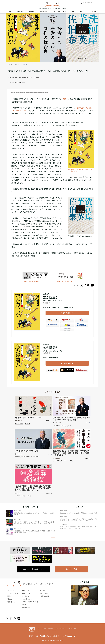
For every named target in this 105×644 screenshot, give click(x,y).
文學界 (43, 590)
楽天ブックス (67, 320)
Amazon (53, 320)
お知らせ (10, 599)
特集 (73, 11)
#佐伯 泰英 (28, 424)
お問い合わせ (11, 602)
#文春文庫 (63, 426)
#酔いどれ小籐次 (19, 424)
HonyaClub (81, 325)
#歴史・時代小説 (20, 82)
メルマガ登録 (71, 569)
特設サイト (83, 11)
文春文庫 (39, 92)
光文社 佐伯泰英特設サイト (65, 281)
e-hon (67, 325)
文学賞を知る (44, 11)
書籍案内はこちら (34, 569)
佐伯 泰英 (14, 92)
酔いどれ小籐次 (31, 92)
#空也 (71, 461)
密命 (65, 99)
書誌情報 (94, 11)
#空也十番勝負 (26, 457)
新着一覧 (26, 590)
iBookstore (67, 370)
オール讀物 (45, 593)
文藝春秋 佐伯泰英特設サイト (32, 281)
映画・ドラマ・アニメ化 (60, 11)
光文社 (46, 92)
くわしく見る (66, 313)
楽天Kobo (81, 370)
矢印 (53, 537)
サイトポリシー (12, 590)
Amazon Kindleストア (53, 370)
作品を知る (31, 11)
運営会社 (10, 596)
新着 (10, 11)
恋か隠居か (22, 92)
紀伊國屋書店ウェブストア (53, 325)
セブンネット (81, 320)
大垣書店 (67, 329)
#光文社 (69, 426)
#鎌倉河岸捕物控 (35, 457)
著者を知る (20, 11)
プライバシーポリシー (14, 593)
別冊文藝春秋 (45, 596)
